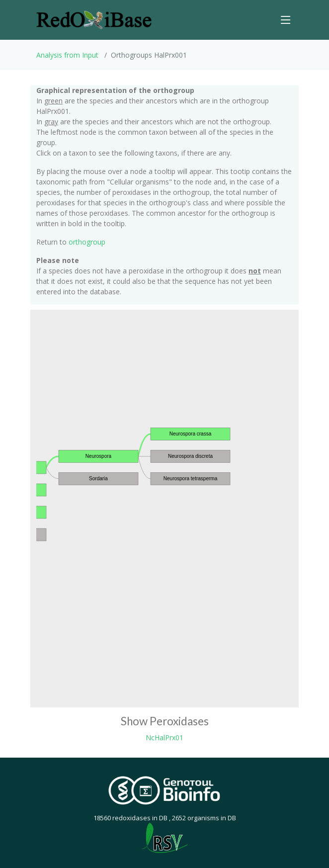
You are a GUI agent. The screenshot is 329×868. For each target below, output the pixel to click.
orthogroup (87, 242)
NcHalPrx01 (164, 738)
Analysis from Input (67, 55)
